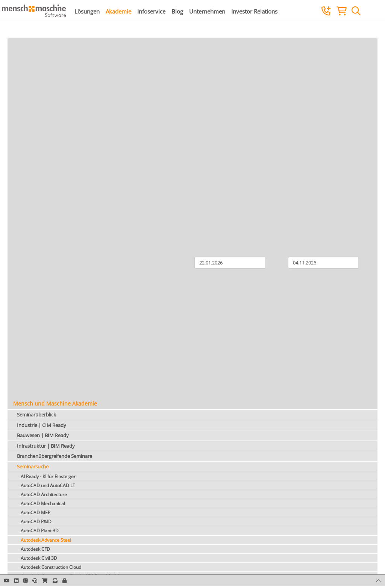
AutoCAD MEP (36, 513)
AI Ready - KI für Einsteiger (48, 476)
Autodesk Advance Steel (46, 540)
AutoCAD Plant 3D (40, 531)
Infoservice (151, 11)
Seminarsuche (33, 466)
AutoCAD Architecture (44, 495)
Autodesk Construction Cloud (51, 567)
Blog (177, 11)
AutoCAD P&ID (36, 522)
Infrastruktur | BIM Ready (46, 446)
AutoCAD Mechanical (43, 504)
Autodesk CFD (35, 549)
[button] (64, 580)
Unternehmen (207, 11)
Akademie (118, 11)
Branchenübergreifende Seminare (55, 456)
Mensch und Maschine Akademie (55, 403)
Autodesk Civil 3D (39, 558)
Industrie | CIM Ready (42, 425)
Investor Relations (254, 11)
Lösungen (87, 11)
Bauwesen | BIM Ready (43, 435)
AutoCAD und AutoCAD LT (48, 485)
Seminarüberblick (36, 415)
